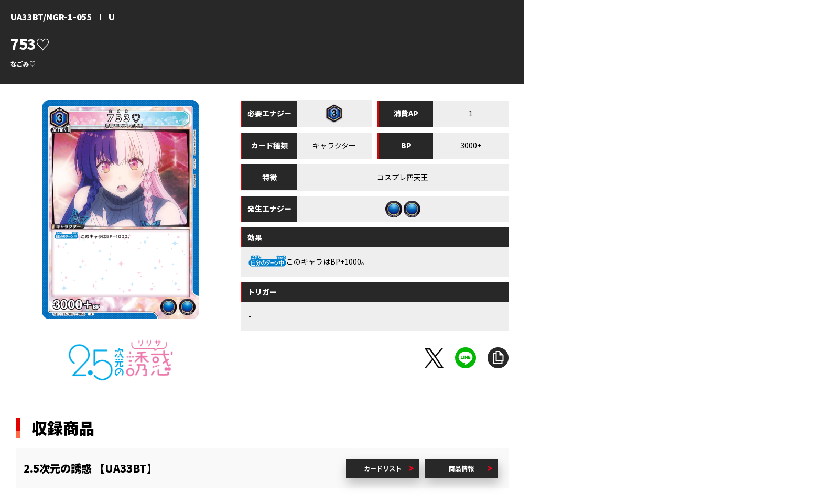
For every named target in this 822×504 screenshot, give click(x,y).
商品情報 (461, 468)
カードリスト (383, 468)
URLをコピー (498, 358)
